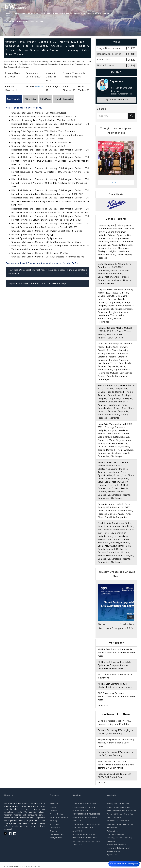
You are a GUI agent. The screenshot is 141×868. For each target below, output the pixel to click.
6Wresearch (16, 867)
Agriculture (112, 855)
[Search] (132, 116)
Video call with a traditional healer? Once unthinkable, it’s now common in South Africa (116, 765)
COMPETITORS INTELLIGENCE (86, 814)
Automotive (112, 831)
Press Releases (62, 14)
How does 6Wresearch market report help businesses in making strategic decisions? (48, 273)
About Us (20, 14)
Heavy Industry (114, 818)
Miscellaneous (114, 852)
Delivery (54, 821)
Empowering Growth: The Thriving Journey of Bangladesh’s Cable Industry (116, 743)
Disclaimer (55, 824)
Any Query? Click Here (116, 100)
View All (116, 183)
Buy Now (116, 72)
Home (9, 14)
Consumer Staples (116, 835)
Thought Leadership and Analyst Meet (57, 835)
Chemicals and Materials (119, 807)
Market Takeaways (16, 21)
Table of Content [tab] (41, 100)
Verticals (79, 14)
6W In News (95, 14)
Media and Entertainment (119, 848)
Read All (103, 705)
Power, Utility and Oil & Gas (120, 814)
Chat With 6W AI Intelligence (124, 863)
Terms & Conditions (59, 818)
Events (108, 14)
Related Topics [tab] (62, 100)
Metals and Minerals (117, 845)
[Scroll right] (90, 100)
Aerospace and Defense (118, 804)
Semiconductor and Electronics (122, 811)
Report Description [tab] (18, 100)
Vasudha (39, 87)
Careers (53, 811)
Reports (46, 14)
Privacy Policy (56, 814)
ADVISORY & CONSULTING (85, 804)
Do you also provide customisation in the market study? (48, 284)
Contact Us (37, 21)
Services (33, 14)
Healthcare (112, 828)
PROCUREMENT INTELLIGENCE (87, 824)
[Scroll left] (5, 100)
